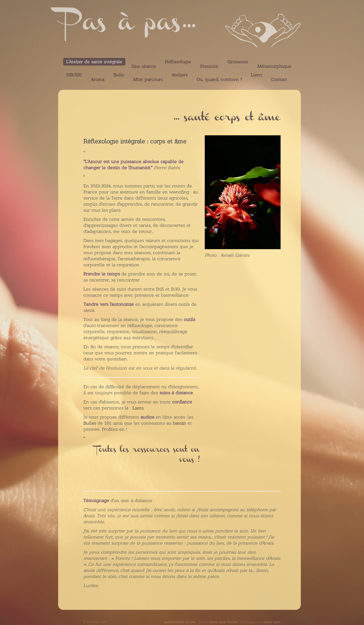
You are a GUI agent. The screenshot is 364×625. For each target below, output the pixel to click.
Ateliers (180, 75)
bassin (179, 423)
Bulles (90, 423)
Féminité (209, 66)
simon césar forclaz (223, 622)
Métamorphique (274, 66)
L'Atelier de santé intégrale (94, 62)
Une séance (144, 66)
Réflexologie (178, 62)
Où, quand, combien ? (219, 79)
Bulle (119, 75)
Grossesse (238, 62)
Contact (279, 79)
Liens (257, 75)
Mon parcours (148, 79)
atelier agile (272, 622)
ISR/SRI (74, 75)
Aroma (98, 79)
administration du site (180, 622)
